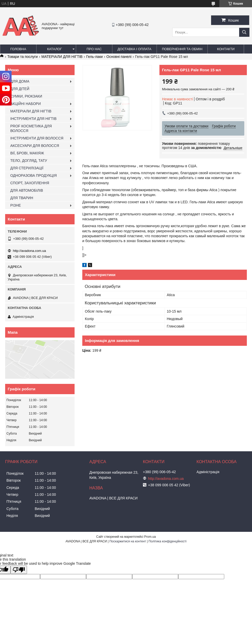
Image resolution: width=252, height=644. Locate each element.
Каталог (54, 49)
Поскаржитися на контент (128, 541)
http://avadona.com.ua (29, 251)
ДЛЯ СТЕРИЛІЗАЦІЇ (27, 168)
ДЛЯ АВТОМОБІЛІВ (27, 190)
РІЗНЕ (16, 205)
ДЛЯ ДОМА (20, 81)
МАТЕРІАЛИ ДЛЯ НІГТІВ (62, 57)
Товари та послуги (22, 57)
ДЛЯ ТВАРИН (22, 198)
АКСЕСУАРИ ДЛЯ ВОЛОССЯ (35, 146)
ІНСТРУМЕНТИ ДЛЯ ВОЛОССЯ (37, 138)
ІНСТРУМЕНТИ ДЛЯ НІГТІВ (33, 119)
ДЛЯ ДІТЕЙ (20, 89)
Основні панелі (119, 57)
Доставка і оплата (134, 49)
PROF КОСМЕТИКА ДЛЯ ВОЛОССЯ (31, 128)
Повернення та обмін (182, 49)
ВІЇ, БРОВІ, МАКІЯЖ (27, 153)
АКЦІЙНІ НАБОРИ (25, 104)
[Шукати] (244, 32)
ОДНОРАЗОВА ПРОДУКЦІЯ (34, 175)
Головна (18, 49)
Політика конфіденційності (168, 541)
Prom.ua (150, 537)
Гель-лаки (94, 57)
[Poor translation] (19, 570)
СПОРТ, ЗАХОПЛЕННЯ (30, 183)
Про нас (94, 49)
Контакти (226, 49)
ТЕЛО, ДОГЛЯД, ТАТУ (29, 161)
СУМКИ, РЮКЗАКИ (26, 96)
